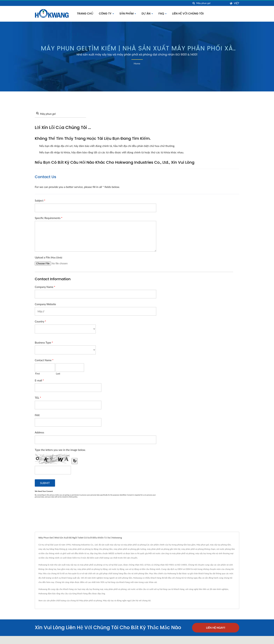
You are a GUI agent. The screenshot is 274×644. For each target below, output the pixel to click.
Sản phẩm (128, 14)
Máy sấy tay (108, 600)
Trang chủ (85, 14)
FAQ (163, 14)
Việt (237, 3)
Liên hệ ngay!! (216, 628)
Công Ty (106, 14)
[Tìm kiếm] (194, 3)
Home (137, 63)
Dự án (147, 14)
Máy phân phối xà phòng (90, 600)
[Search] (212, 3)
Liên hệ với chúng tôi (188, 14)
